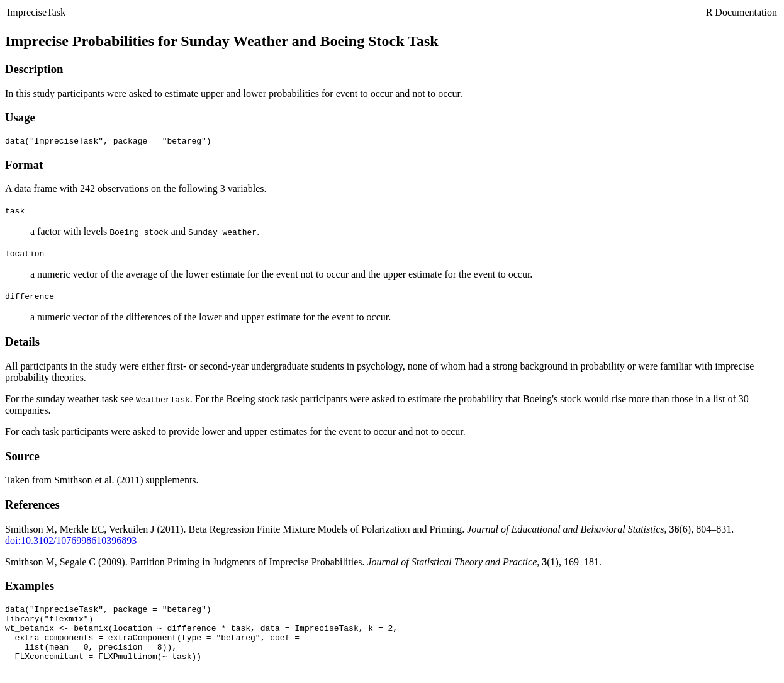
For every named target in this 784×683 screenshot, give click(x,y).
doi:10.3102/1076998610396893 (71, 542)
